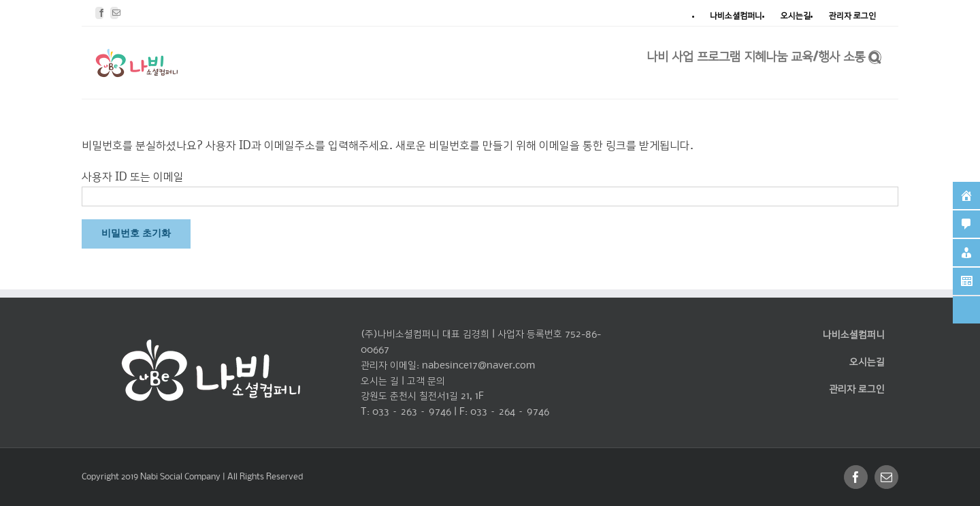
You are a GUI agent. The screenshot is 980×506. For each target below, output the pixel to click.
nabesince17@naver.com (478, 366)
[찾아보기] (875, 56)
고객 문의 (426, 381)
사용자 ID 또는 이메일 (133, 177)
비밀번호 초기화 (136, 234)
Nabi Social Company (181, 477)
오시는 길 (380, 381)
